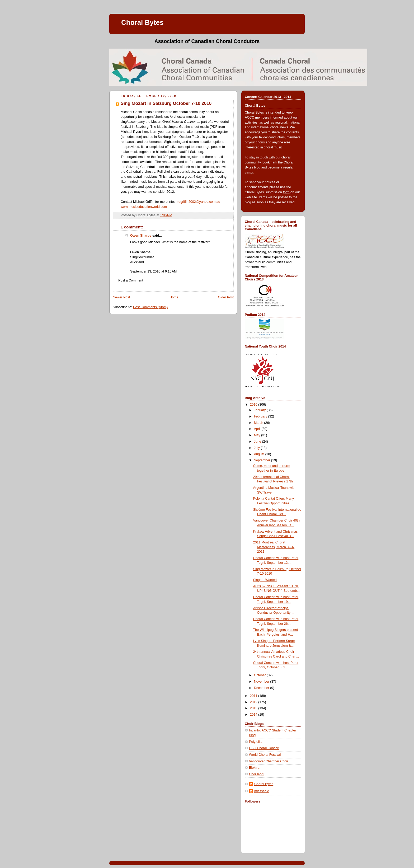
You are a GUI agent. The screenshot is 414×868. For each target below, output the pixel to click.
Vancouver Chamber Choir (269, 761)
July (257, 448)
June (258, 442)
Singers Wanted (265, 580)
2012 (254, 702)
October (260, 675)
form (286, 192)
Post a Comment (131, 280)
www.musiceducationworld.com (144, 207)
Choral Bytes (142, 22)
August (260, 454)
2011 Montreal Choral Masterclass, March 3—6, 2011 (274, 547)
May (258, 435)
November (262, 682)
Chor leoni (257, 774)
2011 (254, 696)
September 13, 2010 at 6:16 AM (153, 271)
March (259, 423)
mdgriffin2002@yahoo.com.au (198, 202)
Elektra (254, 768)
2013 (254, 708)
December (262, 688)
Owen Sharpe (141, 236)
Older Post (226, 297)
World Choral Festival (265, 755)
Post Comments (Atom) (150, 307)
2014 (254, 715)
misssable (262, 791)
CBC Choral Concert (264, 748)
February (261, 416)
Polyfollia (256, 742)
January (260, 410)
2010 (254, 405)
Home (174, 297)
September (263, 460)
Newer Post (121, 297)
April (258, 429)
